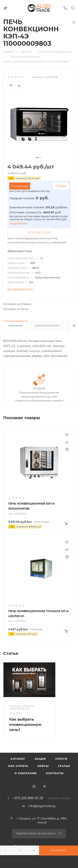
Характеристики (47, 326)
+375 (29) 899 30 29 (28, 798)
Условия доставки (17, 304)
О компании (26, 773)
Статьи (64, 766)
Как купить (18, 766)
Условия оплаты (16, 309)
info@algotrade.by (42, 806)
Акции (40, 759)
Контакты (55, 773)
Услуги (39, 388)
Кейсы (43, 766)
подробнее (18, 223)
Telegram (44, 786)
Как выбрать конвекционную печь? (25, 725)
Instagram (34, 786)
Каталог (18, 759)
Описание (16, 326)
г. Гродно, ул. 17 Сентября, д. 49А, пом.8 (42, 820)
